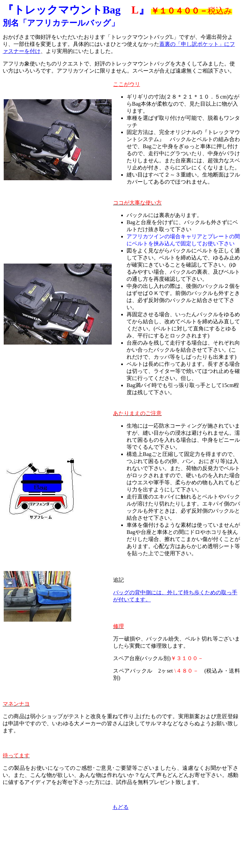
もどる (121, 807)
